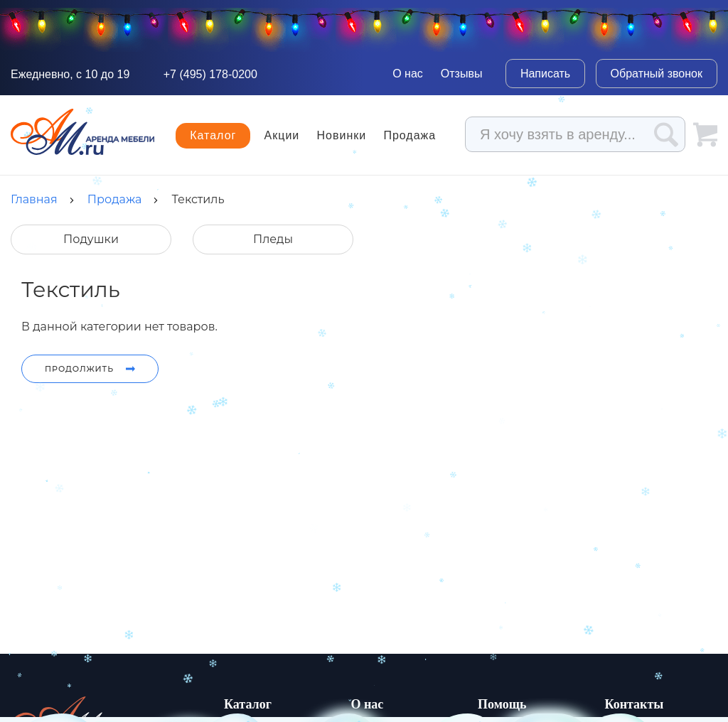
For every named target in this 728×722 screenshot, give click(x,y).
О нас (408, 74)
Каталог (213, 135)
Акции (282, 136)
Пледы (273, 239)
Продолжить (90, 369)
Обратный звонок (657, 74)
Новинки (342, 136)
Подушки (91, 239)
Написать (545, 74)
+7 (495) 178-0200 (210, 74)
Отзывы (462, 74)
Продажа (409, 136)
